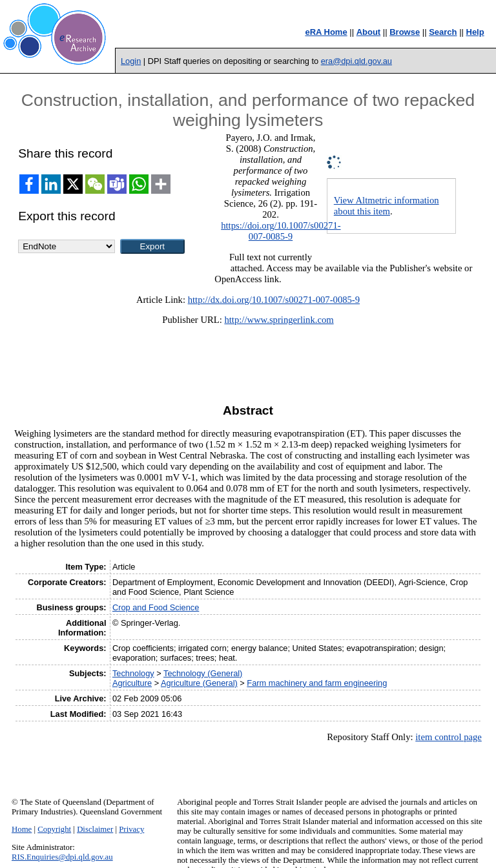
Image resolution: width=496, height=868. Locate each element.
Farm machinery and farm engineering (317, 683)
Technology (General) (203, 673)
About (369, 32)
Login (131, 61)
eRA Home (326, 32)
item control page (449, 737)
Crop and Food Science (156, 607)
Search (443, 32)
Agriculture (132, 683)
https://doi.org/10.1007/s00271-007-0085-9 (281, 231)
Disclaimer (95, 829)
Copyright (54, 829)
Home (22, 829)
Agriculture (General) (199, 683)
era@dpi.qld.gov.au (356, 61)
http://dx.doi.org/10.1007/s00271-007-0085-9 (274, 300)
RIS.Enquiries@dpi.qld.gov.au (62, 857)
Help (475, 32)
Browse (405, 32)
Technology (133, 673)
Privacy (131, 829)
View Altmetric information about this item (387, 206)
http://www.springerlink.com (279, 320)
